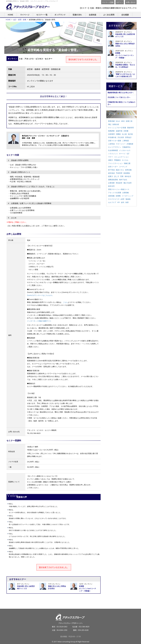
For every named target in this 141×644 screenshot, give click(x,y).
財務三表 (129, 121)
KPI (119, 202)
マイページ (25, 15)
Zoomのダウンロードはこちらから (40, 295)
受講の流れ (77, 15)
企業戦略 (126, 193)
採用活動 (128, 170)
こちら (65, 302)
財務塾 (118, 196)
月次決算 (121, 137)
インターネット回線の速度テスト (39, 321)
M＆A (118, 121)
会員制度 (93, 15)
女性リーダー (113, 167)
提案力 (111, 176)
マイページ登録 (108, 2)
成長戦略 (111, 196)
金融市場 (119, 131)
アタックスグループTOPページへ (71, 618)
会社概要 (125, 15)
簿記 (110, 124)
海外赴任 (128, 176)
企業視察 (111, 183)
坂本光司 (111, 186)
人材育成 (111, 144)
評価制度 (130, 144)
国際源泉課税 (113, 180)
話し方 (117, 176)
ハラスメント (113, 154)
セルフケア (112, 202)
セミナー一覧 (42, 15)
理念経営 (119, 183)
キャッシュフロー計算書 (117, 128)
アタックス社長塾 (115, 193)
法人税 (124, 134)
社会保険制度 (113, 150)
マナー (111, 157)
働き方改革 (128, 183)
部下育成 (111, 170)
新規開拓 (127, 173)
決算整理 (111, 134)
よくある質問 (109, 15)
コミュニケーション (121, 157)
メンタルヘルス (125, 150)
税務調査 (111, 131)
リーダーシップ (128, 196)
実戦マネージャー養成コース (119, 189)
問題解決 (117, 160)
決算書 (126, 131)
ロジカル (125, 160)
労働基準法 (126, 147)
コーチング (123, 167)
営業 (122, 176)
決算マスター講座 (115, 141)
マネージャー (121, 144)
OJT (128, 154)
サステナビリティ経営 (116, 199)
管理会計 (128, 137)
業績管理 (130, 128)
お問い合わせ (131, 2)
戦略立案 (127, 163)
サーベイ (122, 154)
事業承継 (111, 121)
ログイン (120, 2)
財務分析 (116, 124)
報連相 (128, 199)
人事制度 (126, 141)
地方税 (130, 134)
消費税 (118, 134)
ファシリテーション (115, 163)
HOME (10, 15)
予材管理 (119, 173)
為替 (127, 202)
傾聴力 (111, 160)
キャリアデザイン (115, 147)
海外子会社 (123, 180)
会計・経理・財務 (20, 20)
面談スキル (120, 170)
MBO (123, 121)
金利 (123, 202)
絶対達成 (111, 173)
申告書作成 (112, 137)
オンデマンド (60, 15)
